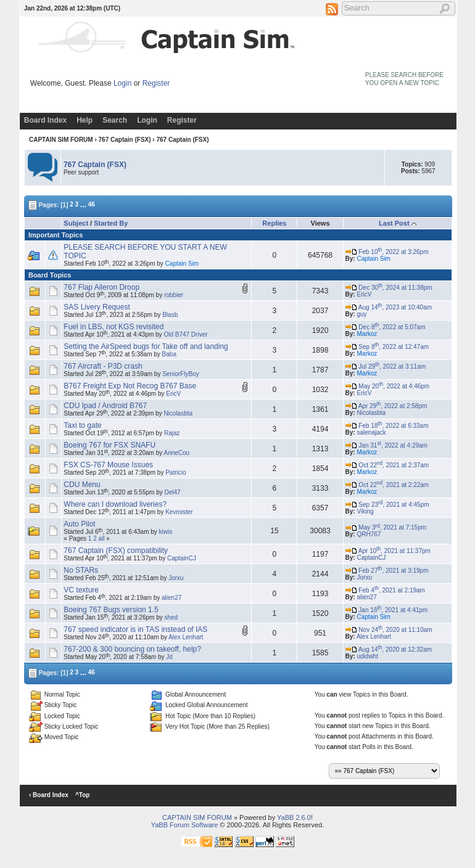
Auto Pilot (79, 524)
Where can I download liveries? (115, 504)
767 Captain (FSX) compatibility (116, 551)
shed (171, 617)
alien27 (171, 598)
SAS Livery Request (97, 307)
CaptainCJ (182, 558)
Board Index (45, 120)
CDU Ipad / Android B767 (105, 406)
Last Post (394, 223)
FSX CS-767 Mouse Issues (108, 465)
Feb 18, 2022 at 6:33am (387, 426)
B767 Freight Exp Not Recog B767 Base (130, 386)
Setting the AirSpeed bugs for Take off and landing (146, 346)
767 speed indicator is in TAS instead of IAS (135, 629)
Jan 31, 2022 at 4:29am (386, 445)
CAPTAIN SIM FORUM (61, 140)
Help (85, 120)
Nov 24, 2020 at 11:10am (389, 630)
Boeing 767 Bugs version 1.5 (111, 610)
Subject (76, 223)
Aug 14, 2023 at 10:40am (389, 307)
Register (156, 83)
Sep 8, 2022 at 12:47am (387, 347)
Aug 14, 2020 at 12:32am (389, 649)
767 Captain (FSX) (125, 140)
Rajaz (172, 433)
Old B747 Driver (185, 334)
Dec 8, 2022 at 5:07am (386, 327)
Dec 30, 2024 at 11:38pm (389, 288)
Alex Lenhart (186, 637)
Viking (365, 511)
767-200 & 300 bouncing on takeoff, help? (132, 649)
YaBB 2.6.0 (294, 817)
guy (361, 314)
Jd (169, 657)
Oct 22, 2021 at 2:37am (387, 465)
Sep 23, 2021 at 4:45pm (387, 505)
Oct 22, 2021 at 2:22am (387, 485)
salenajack (371, 432)
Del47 (173, 492)
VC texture (81, 590)
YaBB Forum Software (185, 825)
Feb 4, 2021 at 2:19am (385, 590)
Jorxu (176, 578)
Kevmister (179, 512)
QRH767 (369, 534)
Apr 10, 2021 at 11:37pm (388, 551)
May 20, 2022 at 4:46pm (388, 386)
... (83, 204)
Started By (111, 223)
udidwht (367, 656)
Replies (274, 223)
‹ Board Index (49, 795)
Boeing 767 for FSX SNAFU (109, 445)
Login (122, 83)
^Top (82, 795)
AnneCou (176, 453)
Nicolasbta (178, 413)
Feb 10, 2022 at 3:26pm (387, 252)
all (102, 538)
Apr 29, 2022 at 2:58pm (386, 406)
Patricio (176, 473)
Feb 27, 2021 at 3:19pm (387, 571)
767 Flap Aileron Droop (101, 287)
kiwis (166, 532)
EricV (364, 294)
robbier (174, 295)
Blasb (170, 315)
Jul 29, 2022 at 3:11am (386, 366)
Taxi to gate (82, 425)
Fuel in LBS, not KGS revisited (114, 327)
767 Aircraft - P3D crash (103, 366)
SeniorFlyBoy (180, 374)
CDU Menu (82, 485)
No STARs (81, 570)
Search (115, 120)
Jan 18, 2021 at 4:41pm (387, 610)
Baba (169, 354)
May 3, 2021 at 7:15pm (386, 527)
